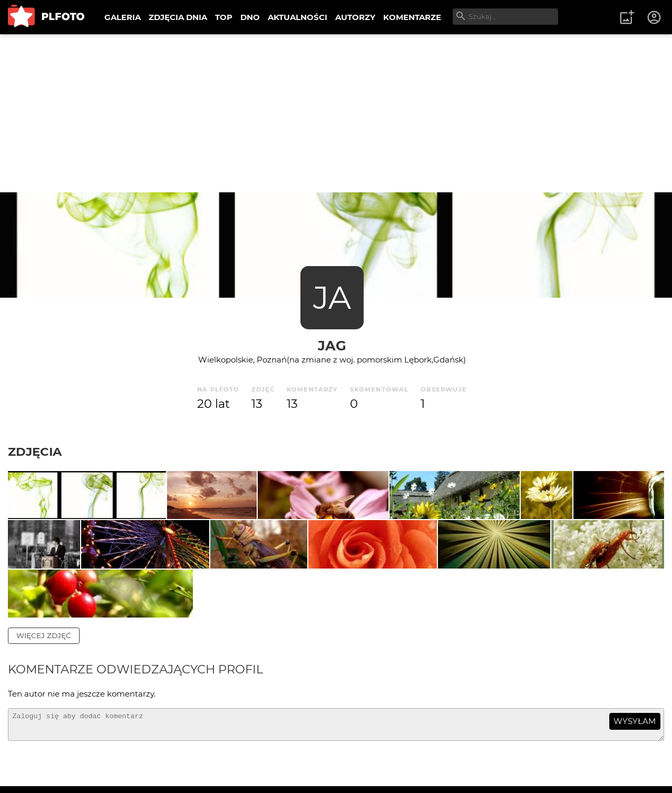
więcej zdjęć (44, 728)
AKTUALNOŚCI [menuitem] (298, 17)
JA (332, 297)
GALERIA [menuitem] (123, 17)
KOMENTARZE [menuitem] (412, 17)
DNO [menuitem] (250, 17)
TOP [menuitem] (224, 17)
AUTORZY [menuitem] (355, 17)
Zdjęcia (35, 452)
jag (332, 345)
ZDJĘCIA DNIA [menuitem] (178, 17)
